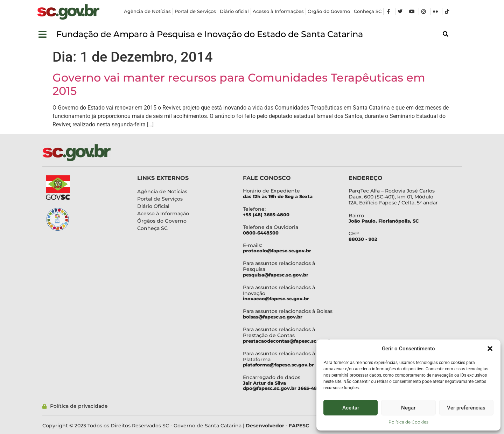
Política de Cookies (408, 422)
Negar (408, 408)
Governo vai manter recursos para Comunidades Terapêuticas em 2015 (239, 84)
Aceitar (351, 408)
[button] (490, 349)
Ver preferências (466, 408)
